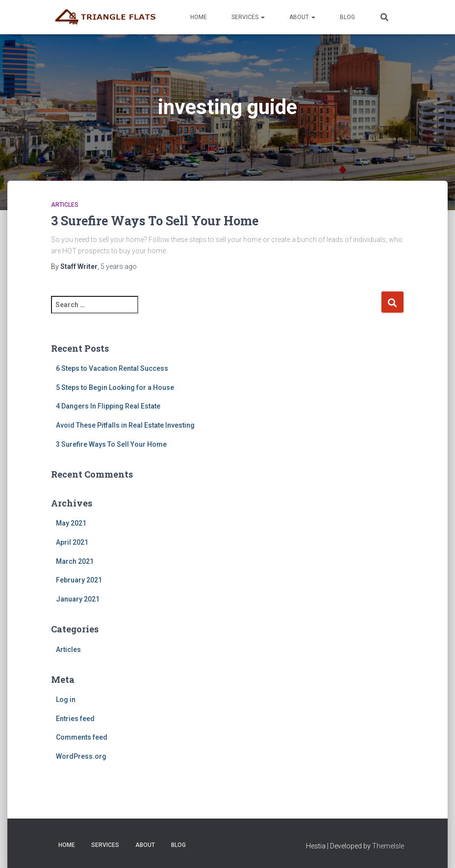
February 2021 (79, 580)
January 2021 (78, 599)
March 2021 (75, 561)
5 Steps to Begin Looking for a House (115, 387)
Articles (65, 205)
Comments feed (82, 737)
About (302, 17)
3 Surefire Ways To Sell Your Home (155, 221)
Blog (347, 17)
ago (119, 266)
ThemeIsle (388, 846)
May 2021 (71, 523)
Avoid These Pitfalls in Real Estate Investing (125, 425)
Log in (66, 699)
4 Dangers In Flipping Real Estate (108, 406)
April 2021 (72, 542)
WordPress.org (81, 756)
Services (248, 17)
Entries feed (75, 719)
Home (199, 17)
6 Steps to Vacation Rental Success (112, 368)
